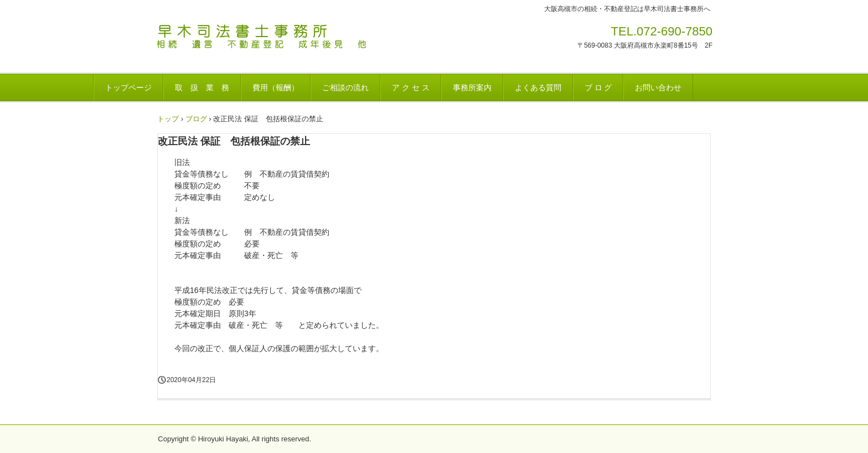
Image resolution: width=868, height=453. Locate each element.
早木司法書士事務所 (286, 41)
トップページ (128, 87)
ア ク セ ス (411, 87)
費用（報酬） (276, 87)
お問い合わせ (658, 87)
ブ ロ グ (598, 87)
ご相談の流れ (345, 87)
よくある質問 (538, 87)
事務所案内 (472, 87)
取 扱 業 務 (202, 87)
